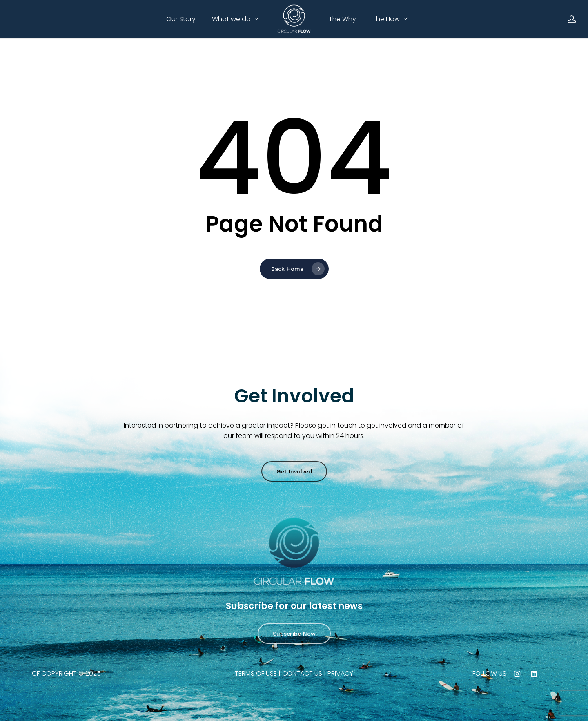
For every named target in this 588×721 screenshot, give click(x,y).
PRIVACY (340, 673)
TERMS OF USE (256, 673)
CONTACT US (302, 673)
